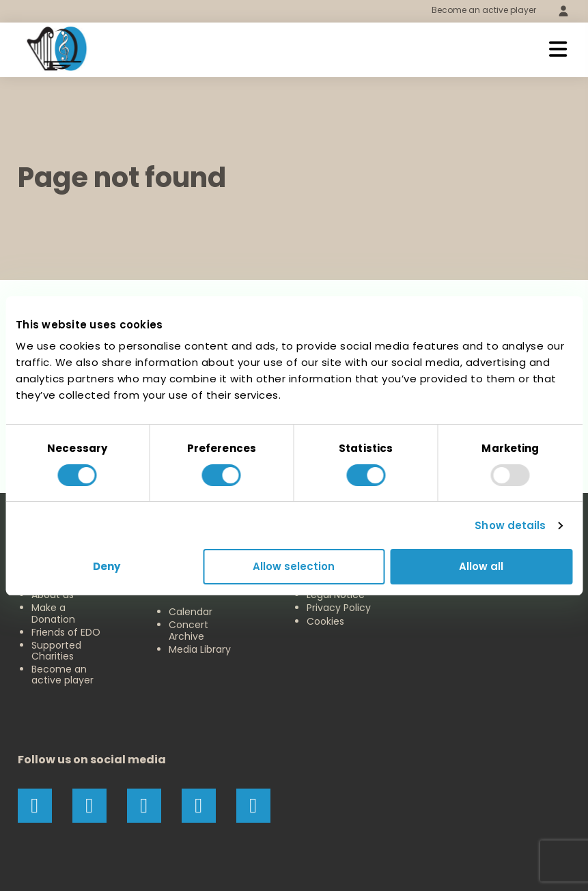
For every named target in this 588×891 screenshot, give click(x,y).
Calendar (191, 612)
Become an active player (484, 10)
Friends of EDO (66, 632)
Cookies (325, 621)
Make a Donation (53, 613)
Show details (510, 525)
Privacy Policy (339, 608)
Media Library (200, 649)
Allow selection (294, 566)
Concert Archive (188, 630)
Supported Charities (56, 651)
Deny (107, 566)
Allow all (481, 566)
